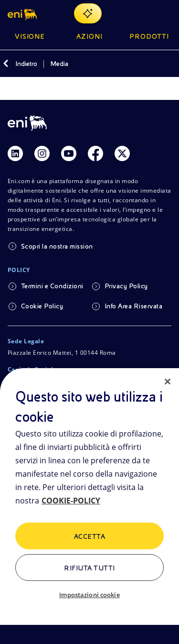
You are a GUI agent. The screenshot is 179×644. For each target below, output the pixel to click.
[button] (23, 13)
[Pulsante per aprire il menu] (166, 13)
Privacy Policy (126, 286)
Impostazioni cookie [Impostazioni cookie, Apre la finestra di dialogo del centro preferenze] (89, 595)
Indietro (26, 64)
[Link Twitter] (122, 153)
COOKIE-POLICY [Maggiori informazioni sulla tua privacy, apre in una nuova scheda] (71, 501)
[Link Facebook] (95, 153)
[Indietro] (6, 64)
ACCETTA (89, 536)
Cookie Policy (42, 306)
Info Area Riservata (133, 306)
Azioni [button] (89, 36)
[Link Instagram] (42, 153)
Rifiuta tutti (89, 568)
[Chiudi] (168, 382)
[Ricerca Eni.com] (143, 13)
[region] (89, 506)
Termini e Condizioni (52, 286)
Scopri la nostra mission (57, 246)
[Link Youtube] (69, 153)
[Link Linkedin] (15, 153)
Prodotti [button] (149, 36)
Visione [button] (30, 36)
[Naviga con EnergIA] (88, 13)
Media (59, 64)
